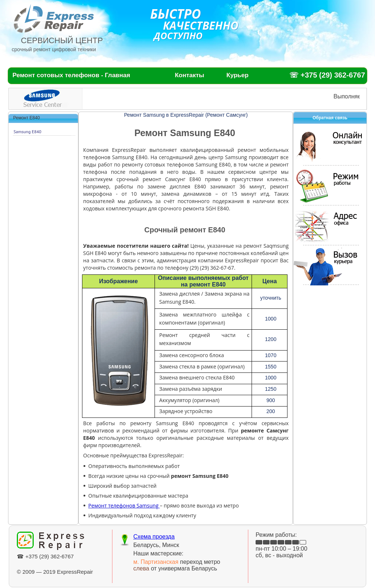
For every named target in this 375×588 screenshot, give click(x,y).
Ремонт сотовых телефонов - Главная (71, 75)
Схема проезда (154, 537)
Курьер (237, 75)
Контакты (189, 75)
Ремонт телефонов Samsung (124, 505)
